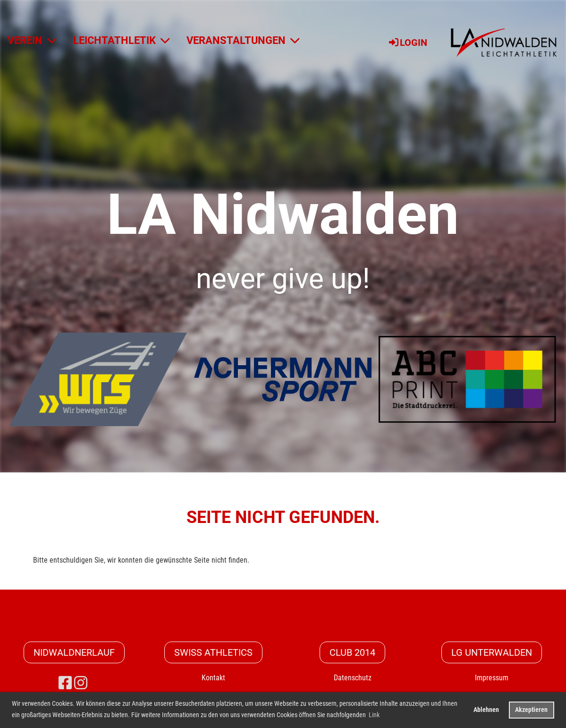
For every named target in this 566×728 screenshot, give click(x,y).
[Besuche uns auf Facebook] (65, 683)
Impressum (492, 678)
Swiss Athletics (213, 652)
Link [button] (374, 715)
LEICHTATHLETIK (121, 40)
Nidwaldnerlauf (74, 652)
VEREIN (32, 40)
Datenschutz (353, 678)
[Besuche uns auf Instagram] (81, 683)
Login (407, 43)
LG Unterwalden (492, 652)
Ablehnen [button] (486, 710)
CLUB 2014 (352, 652)
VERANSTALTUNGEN (243, 40)
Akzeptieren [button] (531, 710)
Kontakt (213, 678)
